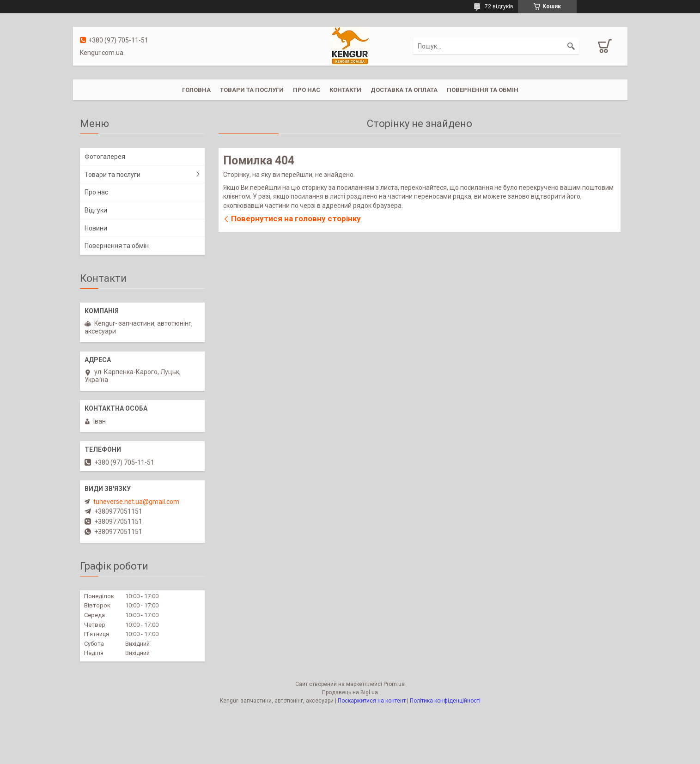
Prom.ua (394, 684)
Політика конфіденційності (445, 701)
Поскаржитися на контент (372, 701)
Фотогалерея (105, 157)
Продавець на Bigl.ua (350, 692)
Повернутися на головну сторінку (296, 218)
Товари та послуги (252, 90)
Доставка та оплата (404, 90)
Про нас (307, 90)
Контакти (345, 90)
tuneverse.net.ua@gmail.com (136, 502)
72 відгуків (499, 6)
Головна (196, 90)
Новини (96, 228)
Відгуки (96, 210)
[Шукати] (571, 46)
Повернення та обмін (483, 90)
